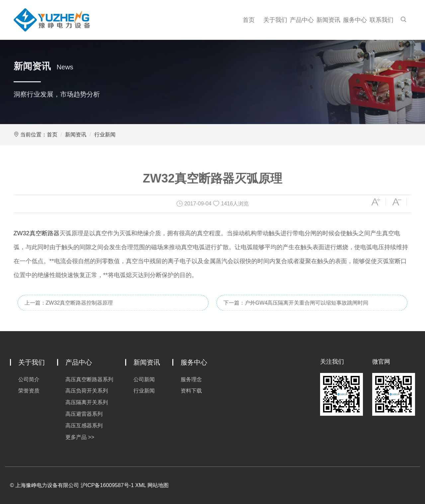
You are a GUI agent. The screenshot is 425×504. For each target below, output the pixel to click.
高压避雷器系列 (84, 414)
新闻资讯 (328, 20)
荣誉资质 (29, 391)
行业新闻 (105, 135)
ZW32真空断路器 (37, 233)
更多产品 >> (80, 437)
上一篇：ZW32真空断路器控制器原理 (69, 308)
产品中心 (302, 20)
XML (140, 485)
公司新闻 (144, 379)
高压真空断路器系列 (89, 379)
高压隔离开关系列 (87, 402)
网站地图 (158, 485)
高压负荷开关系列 (87, 391)
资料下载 (191, 391)
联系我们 (382, 20)
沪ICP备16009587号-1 (107, 485)
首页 (249, 20)
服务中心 (355, 20)
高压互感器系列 (84, 426)
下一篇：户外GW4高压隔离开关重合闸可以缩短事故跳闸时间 (296, 308)
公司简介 (29, 379)
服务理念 (191, 379)
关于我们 (275, 20)
